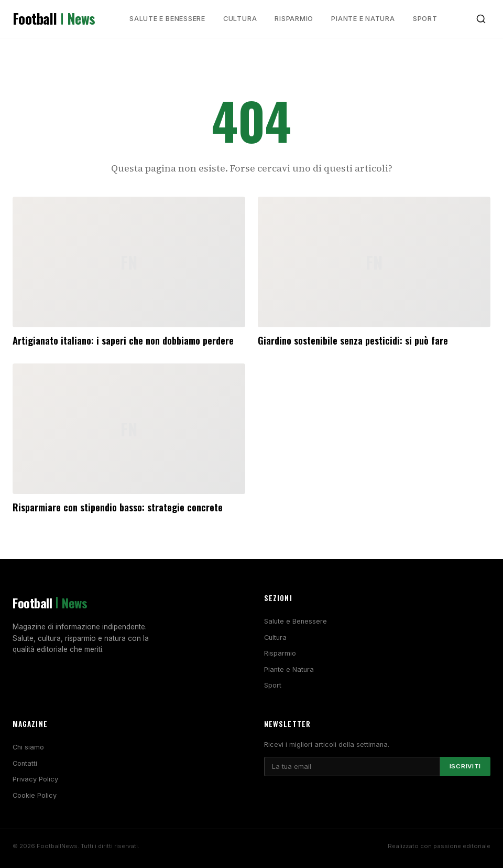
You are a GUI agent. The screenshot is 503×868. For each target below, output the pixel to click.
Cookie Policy (35, 795)
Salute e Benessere (167, 19)
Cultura (240, 19)
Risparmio (294, 19)
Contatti (25, 763)
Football (54, 19)
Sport (425, 19)
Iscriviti (465, 766)
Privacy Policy (35, 779)
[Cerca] (481, 19)
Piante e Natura (363, 19)
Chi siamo (28, 747)
